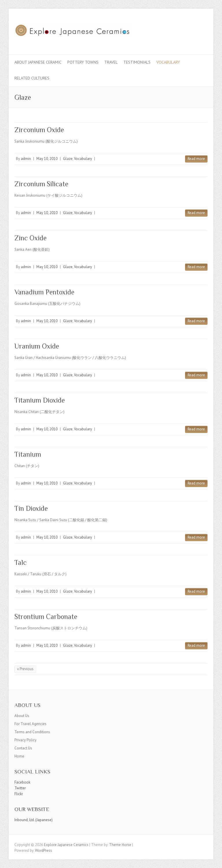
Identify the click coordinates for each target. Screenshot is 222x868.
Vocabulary (168, 62)
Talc (21, 562)
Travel (111, 62)
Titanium (28, 454)
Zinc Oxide (30, 238)
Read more (196, 159)
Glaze (68, 159)
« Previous (25, 669)
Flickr (19, 794)
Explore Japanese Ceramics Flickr (193, 30)
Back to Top (214, 860)
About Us (22, 716)
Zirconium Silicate (41, 184)
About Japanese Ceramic (38, 62)
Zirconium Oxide (39, 130)
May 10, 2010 (47, 159)
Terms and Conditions (32, 732)
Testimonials (137, 62)
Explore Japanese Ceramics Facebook (176, 30)
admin (26, 159)
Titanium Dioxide (40, 400)
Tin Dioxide (31, 508)
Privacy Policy (25, 740)
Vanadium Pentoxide (44, 292)
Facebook (22, 782)
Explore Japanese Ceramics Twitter (184, 30)
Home (19, 756)
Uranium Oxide (37, 346)
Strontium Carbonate (46, 617)
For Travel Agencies (30, 724)
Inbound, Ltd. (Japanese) (34, 820)
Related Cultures (32, 78)
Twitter (20, 788)
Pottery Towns (83, 62)
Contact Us (23, 748)
